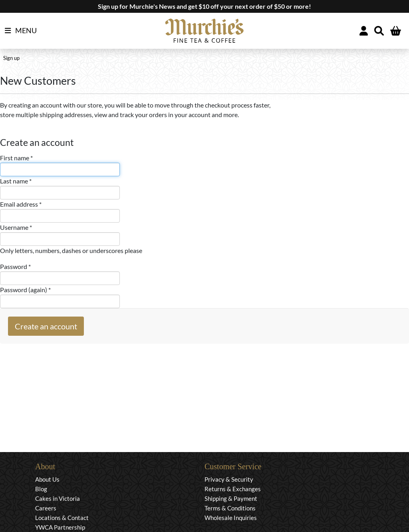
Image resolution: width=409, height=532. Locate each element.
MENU (21, 31)
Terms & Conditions (230, 508)
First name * (16, 158)
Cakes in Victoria (58, 498)
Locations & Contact (62, 518)
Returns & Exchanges (233, 489)
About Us (47, 479)
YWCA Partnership (60, 527)
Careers (46, 508)
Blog (41, 489)
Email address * (21, 204)
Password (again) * (25, 290)
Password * (15, 266)
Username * (16, 227)
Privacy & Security (229, 479)
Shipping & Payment (231, 498)
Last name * (16, 181)
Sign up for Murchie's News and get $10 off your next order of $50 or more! (204, 6)
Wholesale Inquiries (231, 518)
